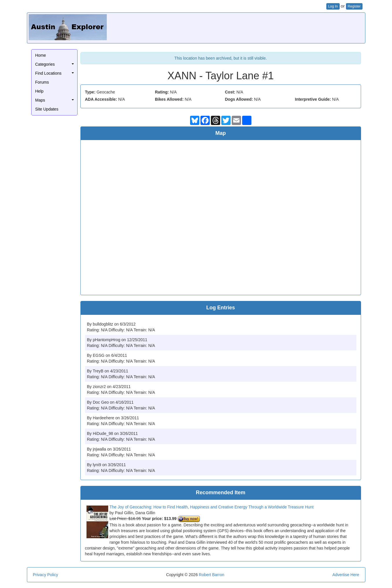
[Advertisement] (258, 27)
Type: (90, 92)
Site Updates (47, 109)
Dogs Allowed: (239, 99)
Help (39, 91)
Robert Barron (211, 575)
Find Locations (48, 73)
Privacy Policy (46, 575)
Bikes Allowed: (169, 99)
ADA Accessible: (101, 99)
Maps (40, 100)
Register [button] (354, 6)
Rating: (162, 92)
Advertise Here (346, 575)
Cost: (230, 92)
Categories (45, 64)
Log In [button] (333, 6)
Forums (42, 82)
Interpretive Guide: (313, 99)
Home (41, 55)
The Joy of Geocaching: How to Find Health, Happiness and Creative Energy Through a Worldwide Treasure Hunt (212, 507)
